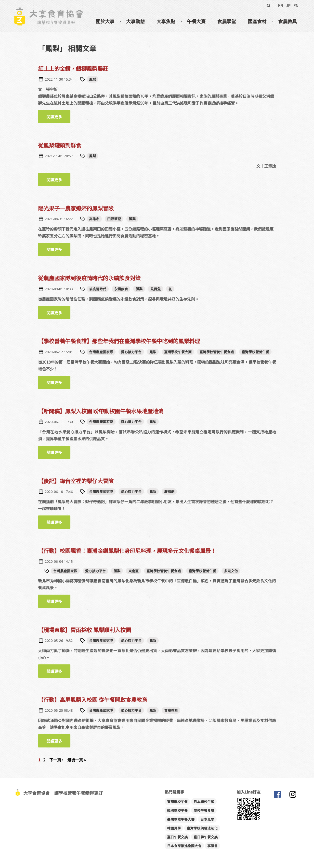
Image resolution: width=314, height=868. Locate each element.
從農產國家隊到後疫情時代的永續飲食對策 (89, 278)
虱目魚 (156, 289)
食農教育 (171, 710)
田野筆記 (114, 219)
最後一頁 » (77, 760)
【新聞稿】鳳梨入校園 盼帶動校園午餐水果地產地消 (101, 411)
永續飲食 (121, 289)
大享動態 (135, 21)
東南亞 (133, 571)
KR (280, 5)
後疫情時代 (98, 289)
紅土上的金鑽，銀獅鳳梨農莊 (73, 68)
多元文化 (231, 571)
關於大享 (105, 21)
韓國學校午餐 (177, 810)
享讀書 (212, 846)
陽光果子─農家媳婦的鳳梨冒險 (76, 208)
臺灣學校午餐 (177, 802)
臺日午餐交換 (177, 837)
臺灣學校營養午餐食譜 (217, 352)
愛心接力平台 (131, 352)
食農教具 (288, 21)
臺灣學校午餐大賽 (178, 352)
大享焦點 (166, 21)
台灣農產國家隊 (101, 352)
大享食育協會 (277, 795)
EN (296, 5)
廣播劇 (169, 491)
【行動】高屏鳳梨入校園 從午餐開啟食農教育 (93, 699)
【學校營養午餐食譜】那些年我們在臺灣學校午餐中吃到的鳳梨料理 (119, 341)
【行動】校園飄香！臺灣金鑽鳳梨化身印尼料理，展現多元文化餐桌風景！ (127, 550)
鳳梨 (92, 79)
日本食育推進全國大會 (184, 846)
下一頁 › (56, 760)
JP (288, 5)
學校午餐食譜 (204, 810)
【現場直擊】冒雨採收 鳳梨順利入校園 (85, 630)
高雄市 (94, 219)
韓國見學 (174, 828)
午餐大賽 (196, 21)
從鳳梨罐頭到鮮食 (60, 145)
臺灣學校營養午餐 (255, 352)
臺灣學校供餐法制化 (202, 828)
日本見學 (207, 819)
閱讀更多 (58, 117)
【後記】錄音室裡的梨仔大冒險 (76, 481)
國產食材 (257, 21)
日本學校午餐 (204, 802)
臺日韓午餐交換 (206, 837)
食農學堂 (227, 21)
